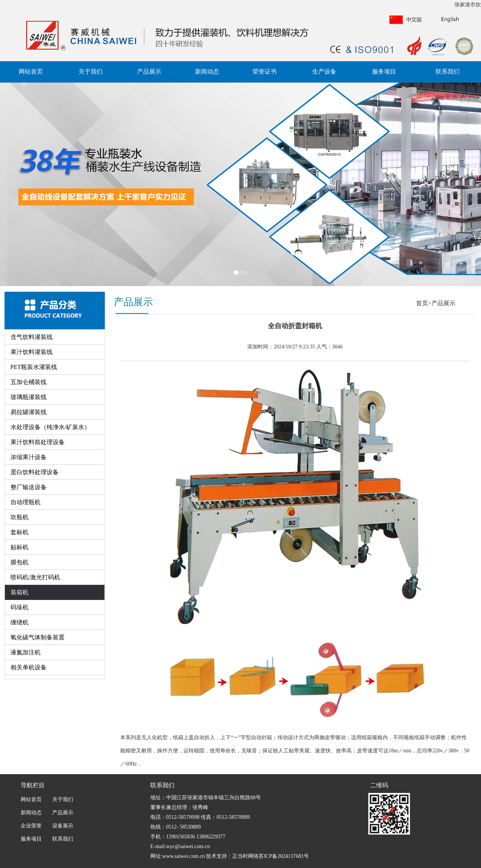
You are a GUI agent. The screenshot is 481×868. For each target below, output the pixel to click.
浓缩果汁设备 (29, 457)
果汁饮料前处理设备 (38, 442)
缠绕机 (20, 622)
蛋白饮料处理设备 (35, 472)
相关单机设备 (29, 667)
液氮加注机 (26, 652)
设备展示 (62, 826)
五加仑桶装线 (29, 382)
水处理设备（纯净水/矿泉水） (50, 427)
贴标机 (20, 547)
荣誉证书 (265, 72)
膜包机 (20, 562)
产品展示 (149, 72)
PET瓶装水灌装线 (34, 367)
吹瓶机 (20, 517)
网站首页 (31, 72)
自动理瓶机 (26, 502)
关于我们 (91, 72)
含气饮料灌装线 (32, 337)
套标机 (20, 532)
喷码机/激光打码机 (35, 577)
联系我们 (448, 72)
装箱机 (20, 592)
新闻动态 (207, 72)
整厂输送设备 (29, 487)
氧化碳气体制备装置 (38, 637)
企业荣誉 (31, 826)
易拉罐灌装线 (29, 412)
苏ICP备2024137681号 (284, 856)
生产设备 (324, 72)
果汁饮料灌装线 (32, 352)
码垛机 (20, 607)
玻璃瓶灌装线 (29, 397)
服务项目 (384, 72)
